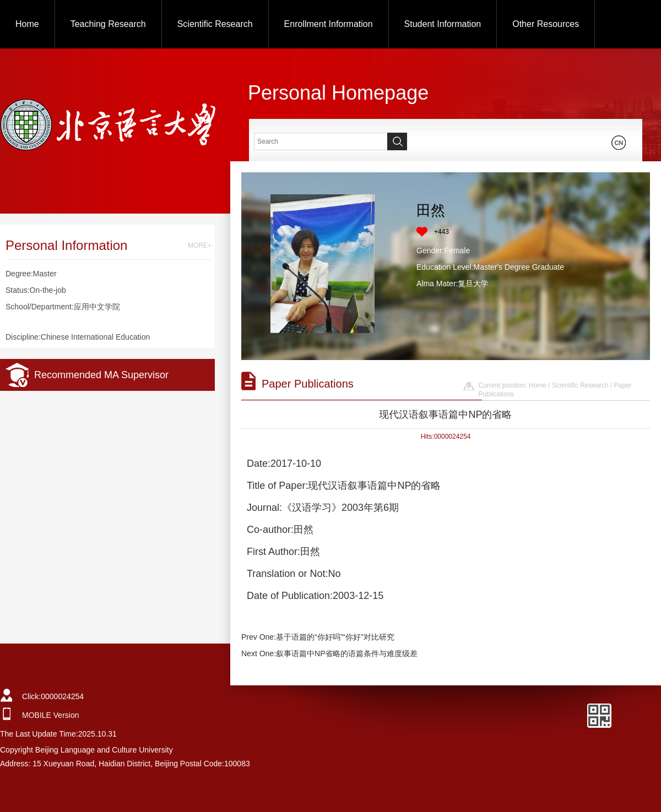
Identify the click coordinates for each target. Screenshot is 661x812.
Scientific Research (215, 24)
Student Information (443, 24)
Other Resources (546, 24)
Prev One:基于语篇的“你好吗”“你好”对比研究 (318, 637)
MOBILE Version (51, 715)
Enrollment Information (329, 24)
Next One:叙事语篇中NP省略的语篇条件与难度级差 (329, 653)
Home (27, 24)
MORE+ (200, 246)
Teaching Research (108, 24)
